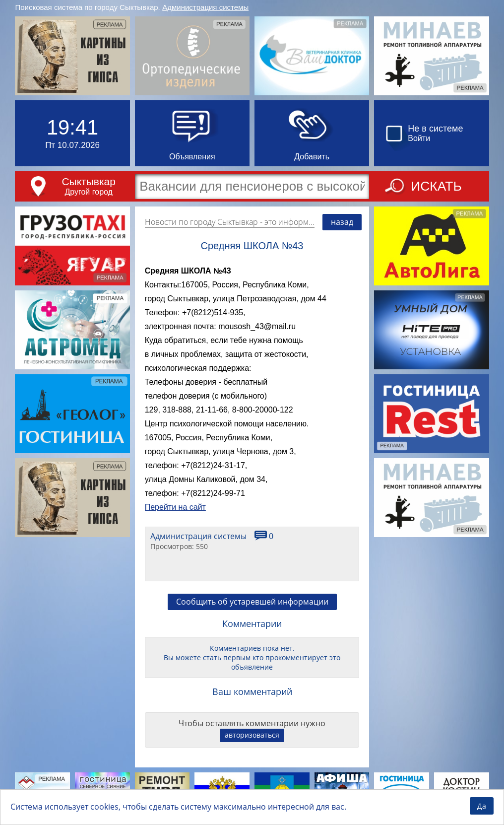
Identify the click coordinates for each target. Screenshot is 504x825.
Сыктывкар (89, 181)
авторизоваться (252, 735)
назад (342, 222)
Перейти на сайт (175, 507)
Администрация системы (205, 7)
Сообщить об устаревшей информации (252, 602)
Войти (419, 138)
